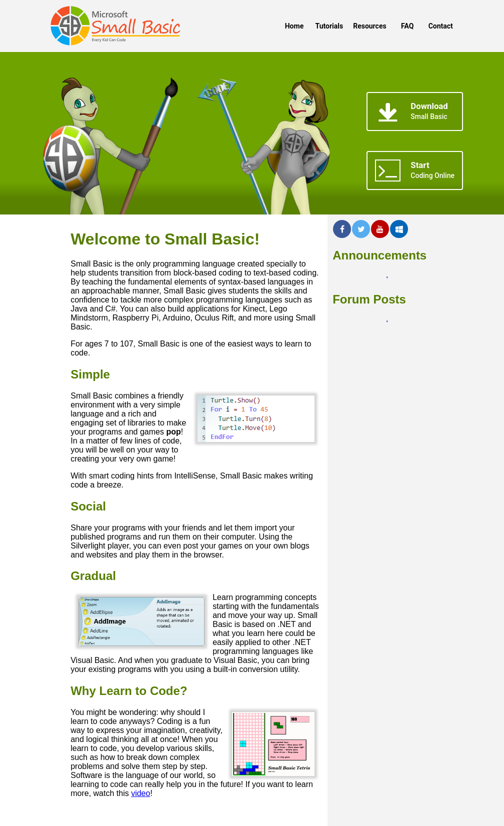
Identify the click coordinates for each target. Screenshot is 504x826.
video (140, 793)
